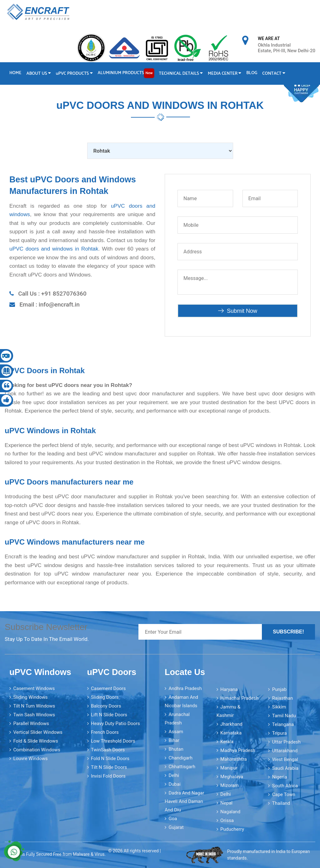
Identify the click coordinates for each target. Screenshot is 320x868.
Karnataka (231, 733)
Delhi (174, 775)
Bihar (174, 740)
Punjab (279, 689)
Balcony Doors (106, 706)
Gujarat (176, 827)
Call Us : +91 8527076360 (52, 294)
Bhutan (176, 749)
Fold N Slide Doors (110, 759)
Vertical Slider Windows (38, 732)
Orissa (227, 820)
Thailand (281, 803)
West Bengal (285, 759)
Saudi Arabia (285, 768)
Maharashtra (234, 759)
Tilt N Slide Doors (109, 767)
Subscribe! (288, 632)
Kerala (227, 742)
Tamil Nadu (284, 716)
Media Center (225, 74)
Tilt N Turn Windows (34, 706)
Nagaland (230, 812)
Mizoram (230, 785)
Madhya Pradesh (238, 750)
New (149, 73)
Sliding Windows (30, 697)
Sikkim (279, 707)
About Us (38, 74)
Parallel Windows (31, 723)
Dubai (174, 784)
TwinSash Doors (108, 750)
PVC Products (74, 74)
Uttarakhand (285, 751)
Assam (176, 732)
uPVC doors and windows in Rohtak (54, 249)
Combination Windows (37, 750)
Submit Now (238, 311)
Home (15, 73)
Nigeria (280, 777)
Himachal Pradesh (239, 698)
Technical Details (181, 74)
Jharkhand (231, 724)
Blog (252, 73)
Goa (173, 819)
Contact (274, 74)
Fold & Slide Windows (35, 741)
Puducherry (232, 829)
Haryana (229, 689)
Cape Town (284, 794)
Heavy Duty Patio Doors (115, 723)
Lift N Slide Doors (109, 715)
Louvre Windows (30, 759)
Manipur (229, 768)
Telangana (283, 724)
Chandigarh (180, 758)
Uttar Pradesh (286, 742)
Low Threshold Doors (113, 741)
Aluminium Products (126, 73)
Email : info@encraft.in (50, 305)
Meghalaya (232, 777)
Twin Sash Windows (34, 715)
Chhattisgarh (182, 767)
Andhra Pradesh (185, 688)
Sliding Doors (105, 697)
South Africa (285, 786)
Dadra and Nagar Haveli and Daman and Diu (184, 801)
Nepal (226, 803)
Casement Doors (108, 688)
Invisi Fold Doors (108, 776)
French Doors (105, 732)
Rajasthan (283, 698)
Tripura (280, 733)
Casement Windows (34, 688)
